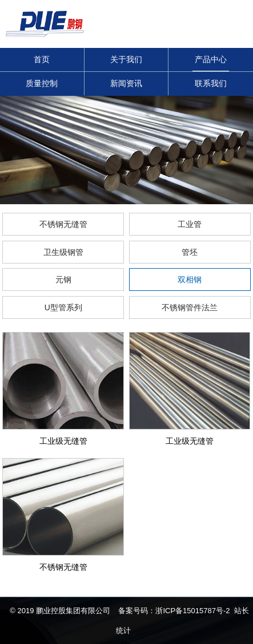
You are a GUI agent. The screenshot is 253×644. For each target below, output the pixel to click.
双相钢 (190, 280)
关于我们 (126, 59)
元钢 (63, 280)
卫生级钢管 (63, 252)
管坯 (190, 252)
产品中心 (211, 59)
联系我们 (211, 83)
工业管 (190, 224)
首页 (42, 59)
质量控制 (42, 83)
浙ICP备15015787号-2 (192, 611)
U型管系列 (63, 307)
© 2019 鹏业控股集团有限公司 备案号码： (83, 611)
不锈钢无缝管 (63, 224)
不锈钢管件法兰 (190, 307)
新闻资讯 (126, 83)
